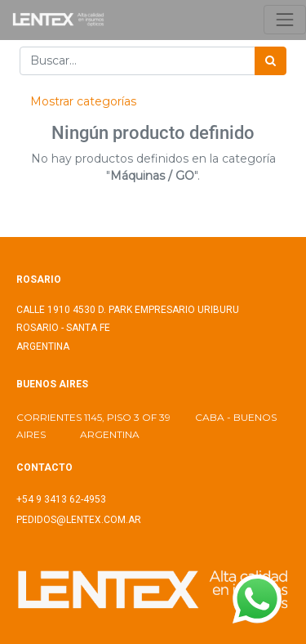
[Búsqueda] (271, 61)
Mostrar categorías (83, 101)
